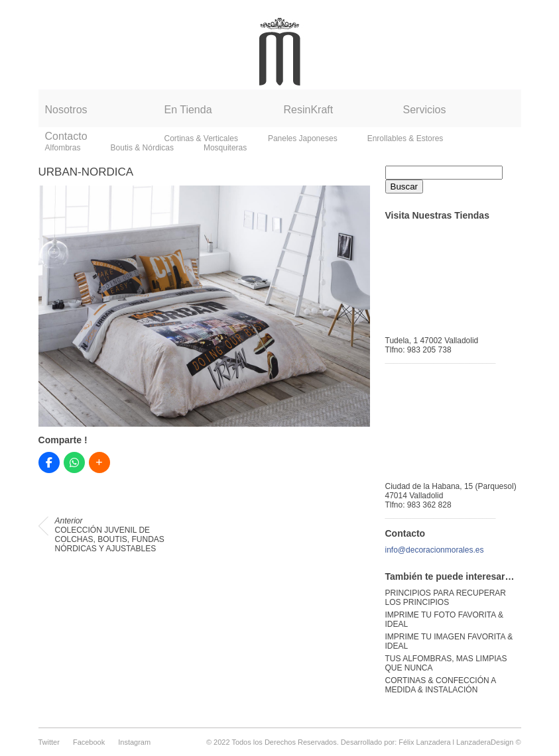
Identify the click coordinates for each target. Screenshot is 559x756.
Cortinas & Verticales (201, 138)
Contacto (66, 136)
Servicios (425, 110)
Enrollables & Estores (405, 138)
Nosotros (66, 110)
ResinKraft (309, 110)
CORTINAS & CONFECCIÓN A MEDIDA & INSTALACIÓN (441, 685)
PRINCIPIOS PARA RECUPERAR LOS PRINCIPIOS (446, 598)
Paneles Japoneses (303, 138)
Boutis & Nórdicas (142, 148)
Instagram (134, 742)
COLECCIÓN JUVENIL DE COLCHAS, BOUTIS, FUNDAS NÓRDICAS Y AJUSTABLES (110, 535)
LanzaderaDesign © (488, 742)
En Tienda (188, 110)
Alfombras (63, 148)
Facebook (89, 742)
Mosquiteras (225, 148)
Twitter (49, 742)
